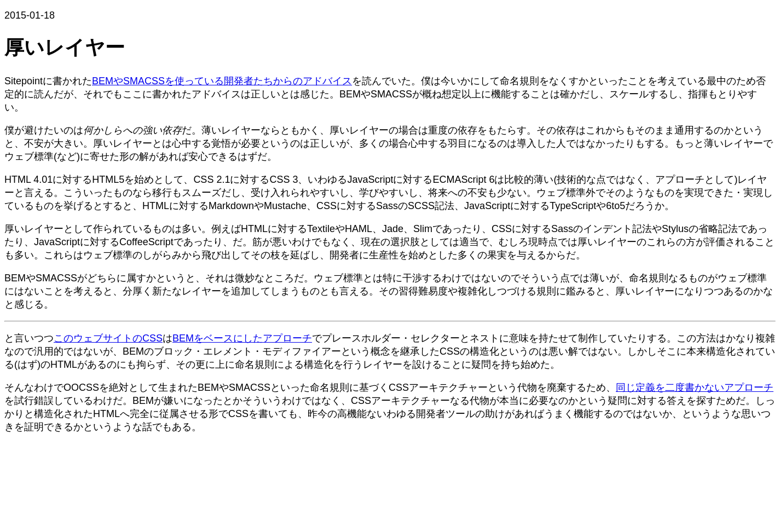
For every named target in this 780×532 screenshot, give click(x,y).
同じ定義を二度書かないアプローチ (695, 388)
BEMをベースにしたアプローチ (242, 338)
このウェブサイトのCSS (108, 338)
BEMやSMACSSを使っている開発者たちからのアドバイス (222, 81)
